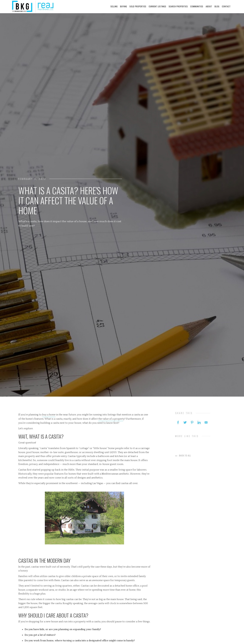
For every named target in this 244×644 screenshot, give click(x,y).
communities (197, 6)
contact (226, 6)
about (209, 6)
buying (124, 6)
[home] (33, 7)
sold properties (138, 6)
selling (114, 6)
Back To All (187, 455)
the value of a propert (111, 420)
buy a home (49, 416)
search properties (178, 6)
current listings (157, 6)
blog (217, 6)
